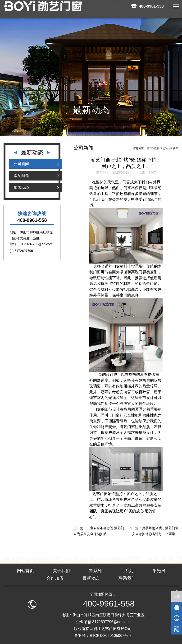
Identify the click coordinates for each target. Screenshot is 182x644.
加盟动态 (21, 188)
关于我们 (61, 571)
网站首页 (25, 571)
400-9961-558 (152, 6)
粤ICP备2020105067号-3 (110, 636)
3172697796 (21, 251)
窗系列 (95, 571)
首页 (150, 148)
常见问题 (21, 176)
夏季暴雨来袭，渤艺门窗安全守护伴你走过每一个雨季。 (155, 531)
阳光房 (159, 571)
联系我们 (127, 578)
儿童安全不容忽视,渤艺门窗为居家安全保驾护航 (99, 531)
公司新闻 (21, 164)
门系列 (127, 571)
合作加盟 (55, 578)
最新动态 (160, 148)
